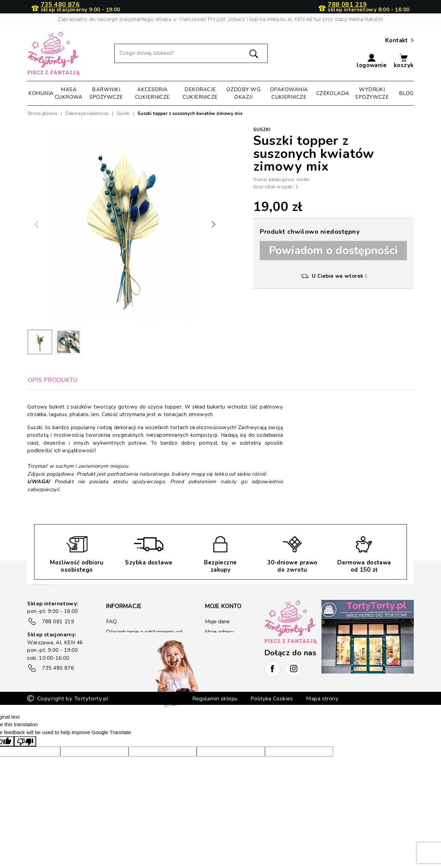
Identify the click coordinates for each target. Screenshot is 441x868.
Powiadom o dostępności (334, 250)
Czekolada (333, 93)
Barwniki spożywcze (106, 93)
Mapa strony (325, 723)
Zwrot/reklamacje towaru (136, 660)
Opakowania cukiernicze (289, 93)
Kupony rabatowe (226, 653)
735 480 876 (60, 5)
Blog (406, 93)
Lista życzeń (219, 663)
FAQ (111, 622)
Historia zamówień (227, 642)
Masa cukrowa (69, 93)
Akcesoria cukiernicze (152, 93)
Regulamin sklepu (213, 723)
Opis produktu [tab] (53, 380)
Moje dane (217, 622)
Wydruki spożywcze (372, 93)
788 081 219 (347, 5)
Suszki (262, 130)
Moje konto (223, 606)
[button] (372, 61)
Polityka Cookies (273, 723)
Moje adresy (219, 632)
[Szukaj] (191, 53)
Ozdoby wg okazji (243, 93)
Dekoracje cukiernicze (200, 93)
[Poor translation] (25, 766)
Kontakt (399, 41)
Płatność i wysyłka (128, 650)
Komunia (41, 93)
